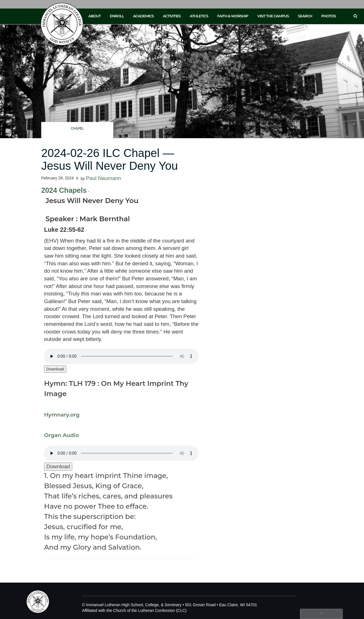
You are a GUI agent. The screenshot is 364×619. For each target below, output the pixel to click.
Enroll (117, 16)
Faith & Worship (233, 16)
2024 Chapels (64, 190)
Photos (329, 16)
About (95, 16)
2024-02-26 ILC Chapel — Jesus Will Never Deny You (109, 159)
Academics (143, 16)
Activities (172, 16)
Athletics (199, 16)
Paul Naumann (103, 178)
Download (55, 369)
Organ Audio (61, 435)
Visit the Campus (273, 16)
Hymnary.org (62, 415)
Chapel (77, 129)
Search (305, 16)
